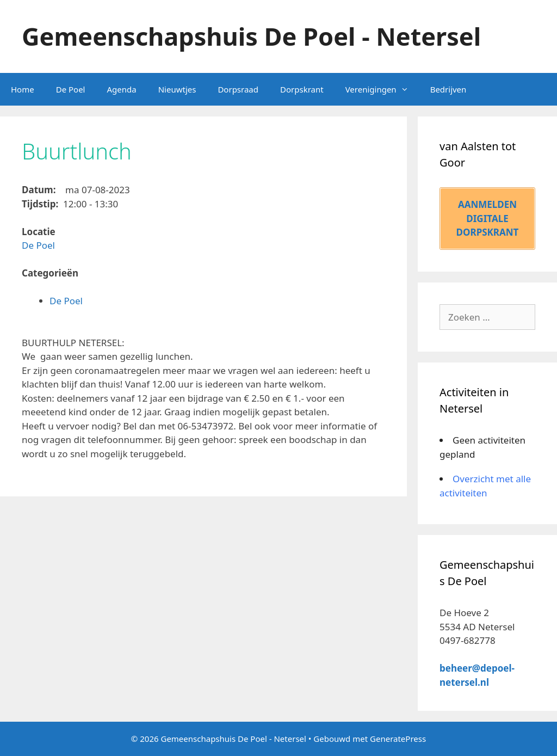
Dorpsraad (238, 89)
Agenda (121, 89)
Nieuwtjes (177, 89)
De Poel (71, 89)
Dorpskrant (302, 89)
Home (23, 89)
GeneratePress (398, 739)
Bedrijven (448, 89)
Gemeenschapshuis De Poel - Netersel (251, 36)
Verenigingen (382, 89)
